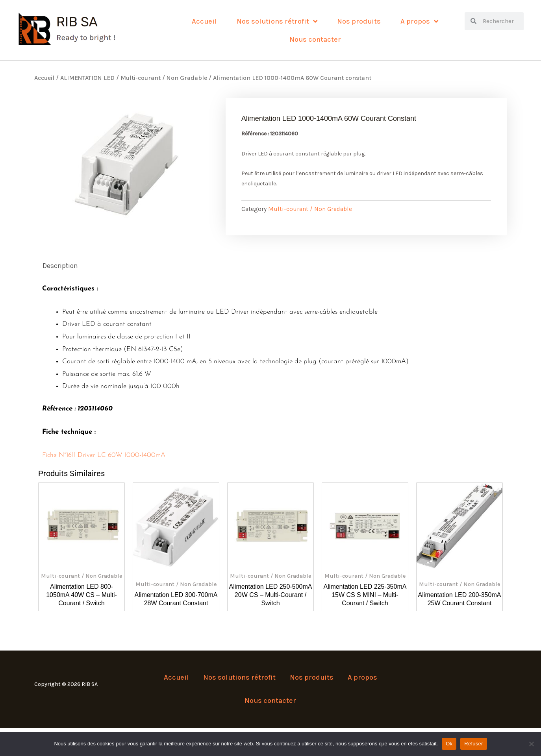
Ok (449, 744)
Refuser (473, 744)
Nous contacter (315, 39)
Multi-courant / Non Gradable (164, 78)
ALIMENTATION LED (87, 78)
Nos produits (359, 21)
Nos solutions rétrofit (277, 21)
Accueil (204, 21)
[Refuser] (531, 744)
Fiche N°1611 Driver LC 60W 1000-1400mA (104, 456)
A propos (419, 21)
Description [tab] (61, 266)
